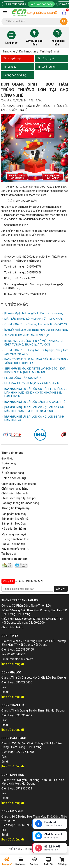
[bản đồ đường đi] (13, 664)
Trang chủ (9, 51)
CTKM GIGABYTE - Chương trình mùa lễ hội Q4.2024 (36, 324)
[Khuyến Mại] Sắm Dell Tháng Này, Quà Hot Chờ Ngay (36, 330)
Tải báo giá (9, 554)
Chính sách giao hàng (15, 489)
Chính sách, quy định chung (19, 484)
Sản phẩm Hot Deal (14, 524)
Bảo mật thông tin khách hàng (20, 503)
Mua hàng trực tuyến (14, 534)
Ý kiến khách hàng (13, 473)
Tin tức (6, 468)
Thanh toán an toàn (15, 559)
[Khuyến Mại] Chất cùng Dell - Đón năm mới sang (34, 313)
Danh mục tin (27, 51)
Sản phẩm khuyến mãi (15, 519)
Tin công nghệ (46, 58)
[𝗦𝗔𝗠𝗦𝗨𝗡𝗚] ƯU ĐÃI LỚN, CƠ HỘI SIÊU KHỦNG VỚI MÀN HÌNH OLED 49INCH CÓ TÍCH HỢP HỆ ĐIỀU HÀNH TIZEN (36, 393)
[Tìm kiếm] (64, 21)
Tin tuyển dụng (46, 67)
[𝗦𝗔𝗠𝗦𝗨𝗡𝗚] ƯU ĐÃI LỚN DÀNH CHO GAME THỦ (35, 402)
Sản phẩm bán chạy (14, 514)
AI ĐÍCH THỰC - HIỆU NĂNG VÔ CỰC (27, 335)
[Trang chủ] (34, 13)
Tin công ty (10, 67)
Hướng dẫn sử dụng (15, 75)
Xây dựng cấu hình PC (15, 549)
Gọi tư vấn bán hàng (41, 4)
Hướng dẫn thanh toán (15, 539)
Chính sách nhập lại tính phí (19, 498)
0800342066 (32, 619)
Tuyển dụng (9, 463)
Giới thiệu (7, 458)
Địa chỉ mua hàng (14, 4)
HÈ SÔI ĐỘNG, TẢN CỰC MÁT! (23, 378)
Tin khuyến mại (49, 51)
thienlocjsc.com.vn (21, 659)
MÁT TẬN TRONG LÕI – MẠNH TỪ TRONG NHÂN (34, 319)
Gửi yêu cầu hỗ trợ (13, 544)
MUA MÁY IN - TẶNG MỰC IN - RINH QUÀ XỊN (32, 383)
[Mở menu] (5, 13)
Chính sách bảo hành (15, 493)
